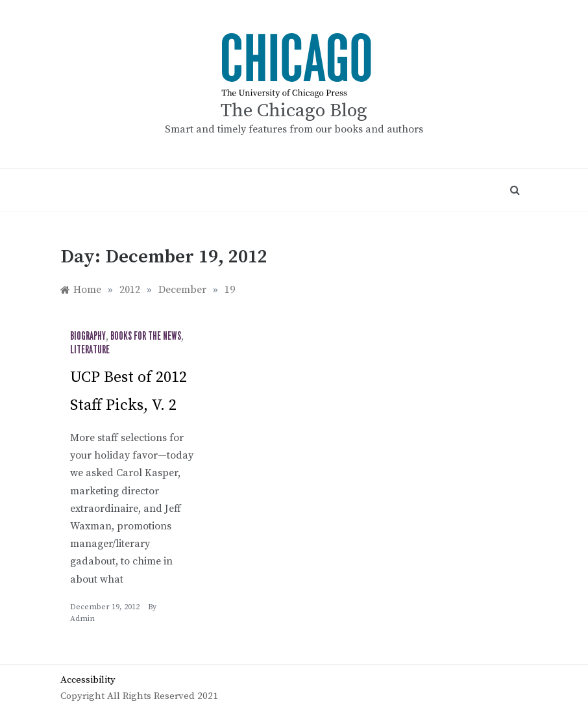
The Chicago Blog (294, 111)
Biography (88, 336)
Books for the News (146, 336)
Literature (90, 350)
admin (82, 619)
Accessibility (88, 680)
